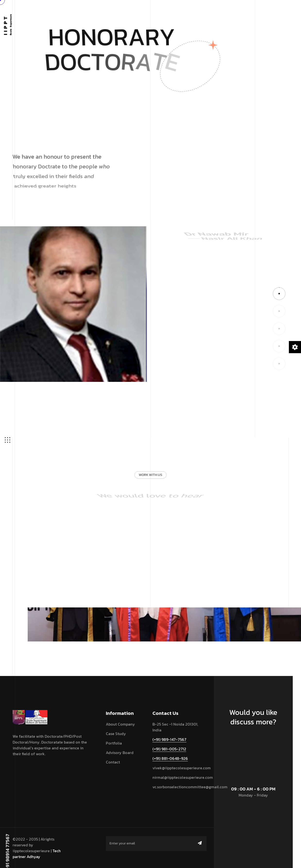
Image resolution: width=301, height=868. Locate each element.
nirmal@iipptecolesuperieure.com (183, 777)
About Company (120, 724)
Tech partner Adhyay (37, 854)
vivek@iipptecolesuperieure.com (182, 768)
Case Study (116, 734)
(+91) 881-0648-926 (170, 758)
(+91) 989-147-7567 (169, 739)
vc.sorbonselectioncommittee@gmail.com (190, 787)
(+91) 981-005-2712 (169, 749)
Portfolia (114, 743)
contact (113, 762)
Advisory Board (120, 753)
